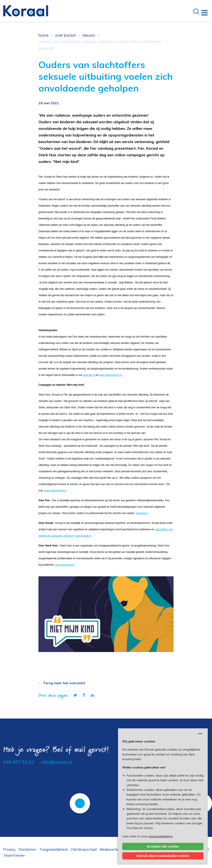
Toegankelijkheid (53, 849)
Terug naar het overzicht (64, 683)
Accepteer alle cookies (163, 846)
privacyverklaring (161, 836)
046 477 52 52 (19, 762)
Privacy (9, 849)
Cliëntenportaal (84, 849)
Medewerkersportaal (117, 849)
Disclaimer (27, 849)
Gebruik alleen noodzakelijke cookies (163, 856)
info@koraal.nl (57, 762)
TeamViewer (14, 855)
